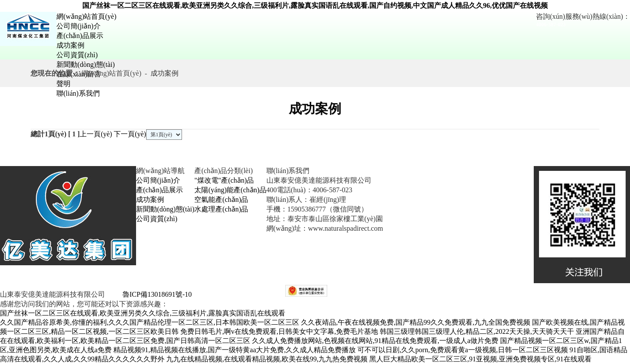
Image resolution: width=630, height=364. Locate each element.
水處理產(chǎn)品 (221, 209)
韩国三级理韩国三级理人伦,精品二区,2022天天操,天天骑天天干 (477, 331)
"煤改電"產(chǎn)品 (224, 180)
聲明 (63, 84)
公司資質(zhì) (77, 55)
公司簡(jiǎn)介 (79, 26)
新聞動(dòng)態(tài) (86, 64)
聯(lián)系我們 (78, 93)
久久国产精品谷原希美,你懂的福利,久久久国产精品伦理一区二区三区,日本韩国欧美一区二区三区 (150, 322)
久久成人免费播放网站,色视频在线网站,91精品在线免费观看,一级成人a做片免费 (375, 341)
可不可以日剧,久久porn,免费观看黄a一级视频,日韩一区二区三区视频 (462, 350)
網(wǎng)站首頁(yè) (86, 16)
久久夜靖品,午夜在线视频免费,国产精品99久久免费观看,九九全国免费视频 (416, 322)
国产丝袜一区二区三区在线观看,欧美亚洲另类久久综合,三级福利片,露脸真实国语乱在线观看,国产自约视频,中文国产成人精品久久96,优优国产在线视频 (315, 5)
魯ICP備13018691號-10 (156, 294)
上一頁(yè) (96, 134)
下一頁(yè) (130, 134)
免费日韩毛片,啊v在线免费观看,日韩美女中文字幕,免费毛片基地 (279, 331)
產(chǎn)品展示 (80, 36)
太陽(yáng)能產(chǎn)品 (230, 190)
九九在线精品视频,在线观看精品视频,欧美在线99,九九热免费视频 (267, 359)
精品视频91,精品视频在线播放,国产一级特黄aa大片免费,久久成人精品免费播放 (234, 350)
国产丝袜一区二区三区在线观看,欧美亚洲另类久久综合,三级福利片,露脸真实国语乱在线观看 (143, 313)
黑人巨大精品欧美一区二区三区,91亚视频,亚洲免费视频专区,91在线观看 (480, 359)
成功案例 (70, 45)
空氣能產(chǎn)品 (221, 199)
